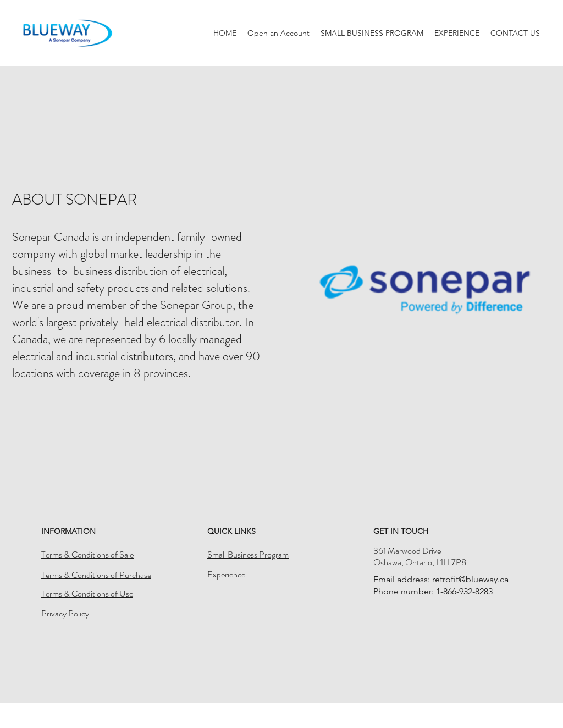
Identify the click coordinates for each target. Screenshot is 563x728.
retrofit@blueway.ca (470, 579)
